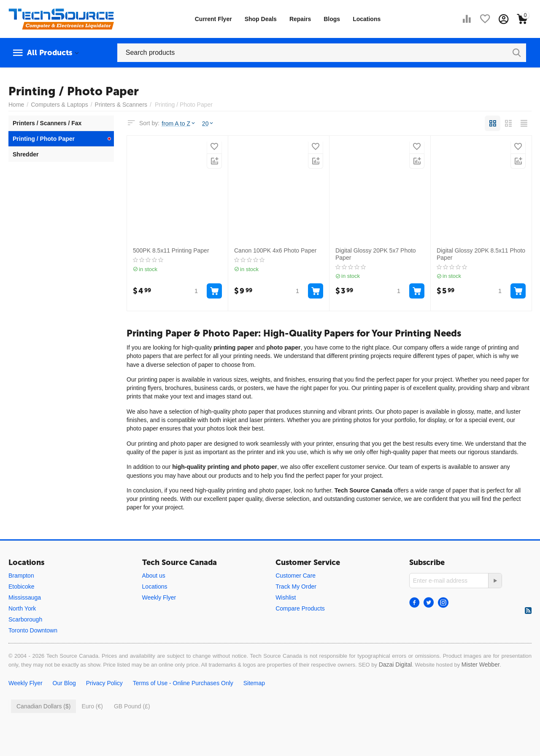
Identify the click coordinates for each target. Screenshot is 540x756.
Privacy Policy (104, 683)
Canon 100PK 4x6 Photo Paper (275, 250)
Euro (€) (92, 706)
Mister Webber (481, 665)
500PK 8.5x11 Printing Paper (171, 250)
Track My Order (296, 587)
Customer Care (296, 576)
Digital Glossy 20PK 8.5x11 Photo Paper (481, 254)
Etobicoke (21, 587)
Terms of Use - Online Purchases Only (183, 683)
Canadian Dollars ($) (43, 706)
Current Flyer (213, 19)
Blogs (332, 19)
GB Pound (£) (132, 706)
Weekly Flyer (159, 597)
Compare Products (300, 608)
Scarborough (25, 619)
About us (154, 576)
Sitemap (254, 683)
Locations (367, 19)
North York (22, 608)
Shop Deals (261, 19)
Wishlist (286, 597)
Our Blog (64, 683)
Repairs (300, 19)
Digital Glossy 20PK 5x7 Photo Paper (376, 254)
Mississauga (25, 597)
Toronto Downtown (33, 630)
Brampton (21, 576)
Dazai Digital (396, 665)
